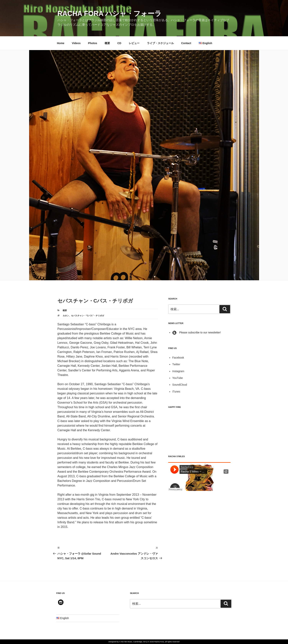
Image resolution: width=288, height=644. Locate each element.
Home (61, 43)
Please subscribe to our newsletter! (197, 332)
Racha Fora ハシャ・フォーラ (110, 14)
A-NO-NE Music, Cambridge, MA (133, 642)
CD (119, 43)
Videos (76, 43)
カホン (66, 316)
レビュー (134, 43)
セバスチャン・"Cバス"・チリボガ (88, 316)
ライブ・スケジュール (160, 43)
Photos (92, 43)
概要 (107, 43)
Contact (186, 43)
